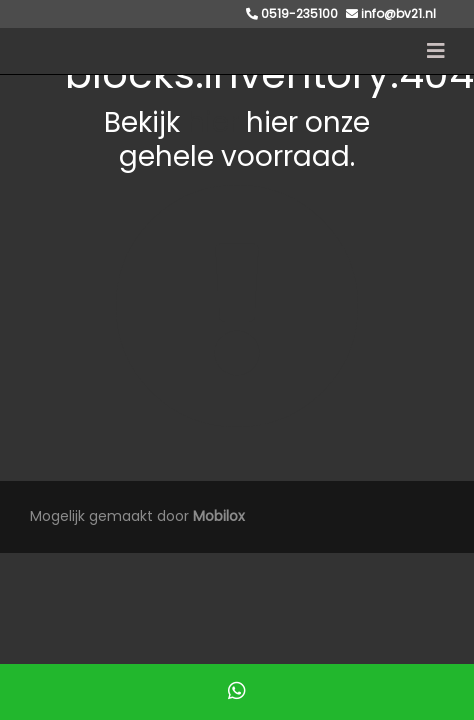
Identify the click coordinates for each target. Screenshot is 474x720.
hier (213, 122)
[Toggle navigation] (436, 51)
